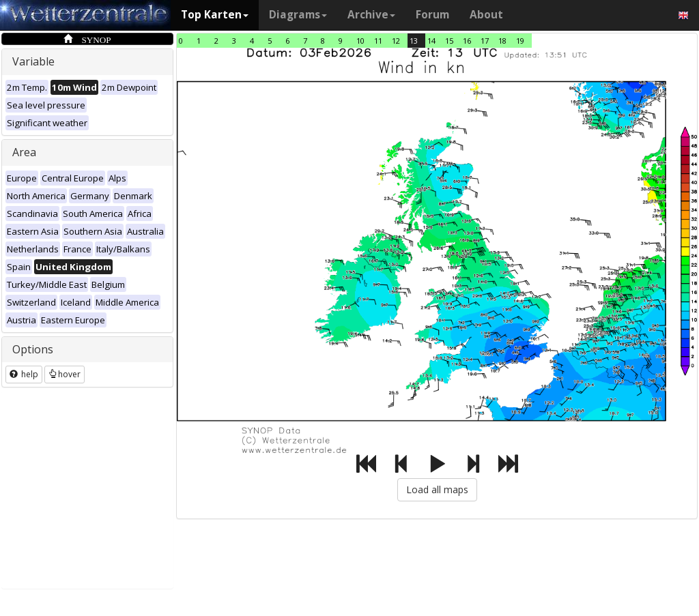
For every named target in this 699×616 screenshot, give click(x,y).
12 (396, 41)
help (24, 374)
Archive (371, 15)
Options (33, 349)
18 (502, 41)
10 (360, 41)
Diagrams (298, 15)
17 (485, 41)
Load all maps (437, 489)
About (486, 15)
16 (467, 41)
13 (414, 41)
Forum (432, 15)
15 (449, 41)
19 (520, 41)
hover (65, 374)
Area (24, 152)
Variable (33, 61)
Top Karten (215, 15)
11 (378, 41)
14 (431, 41)
